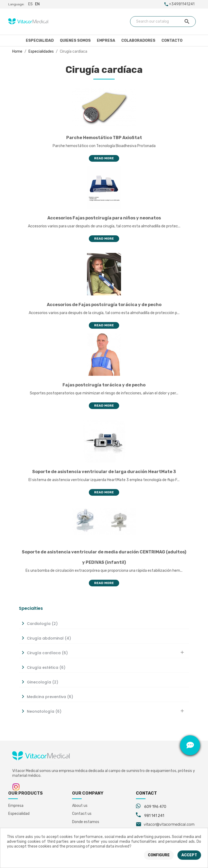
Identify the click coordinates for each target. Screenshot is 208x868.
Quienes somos (75, 41)
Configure (159, 855)
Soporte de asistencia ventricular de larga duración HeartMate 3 (104, 472)
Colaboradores (138, 41)
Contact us (82, 814)
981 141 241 (154, 816)
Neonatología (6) (44, 711)
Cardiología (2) (42, 624)
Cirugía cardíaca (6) (47, 653)
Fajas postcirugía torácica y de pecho (104, 385)
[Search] (163, 22)
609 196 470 (155, 807)
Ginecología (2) (43, 682)
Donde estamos (86, 822)
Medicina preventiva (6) (50, 697)
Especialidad (40, 41)
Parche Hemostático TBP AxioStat (104, 138)
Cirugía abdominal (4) (49, 638)
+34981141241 (182, 4)
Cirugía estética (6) (46, 667)
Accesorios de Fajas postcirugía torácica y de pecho (104, 305)
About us (80, 806)
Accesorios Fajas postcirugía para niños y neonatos (104, 218)
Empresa (106, 41)
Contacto (172, 41)
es (30, 4)
